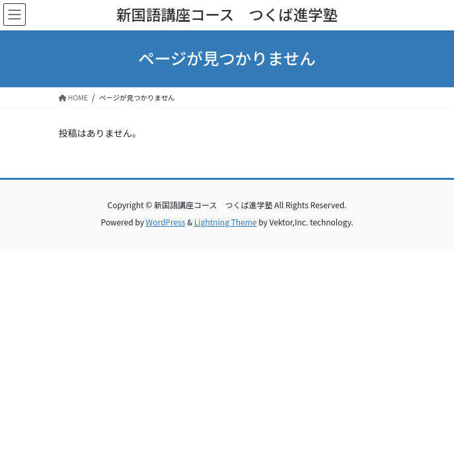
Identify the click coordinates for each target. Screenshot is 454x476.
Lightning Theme (226, 222)
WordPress (166, 222)
